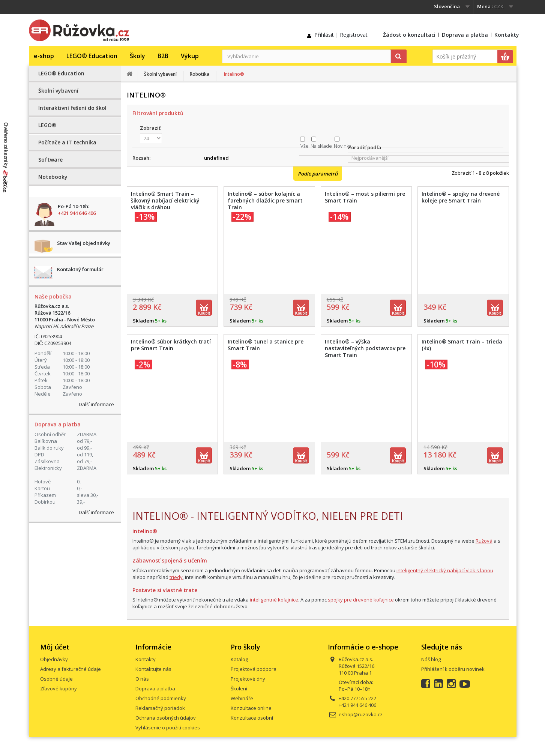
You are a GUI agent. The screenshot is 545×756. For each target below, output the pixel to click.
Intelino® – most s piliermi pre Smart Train (365, 197)
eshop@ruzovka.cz (361, 714)
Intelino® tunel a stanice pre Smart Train (266, 345)
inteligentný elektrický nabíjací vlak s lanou (445, 570)
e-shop (44, 56)
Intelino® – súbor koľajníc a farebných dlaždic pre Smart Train (265, 201)
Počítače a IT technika (67, 142)
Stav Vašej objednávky (84, 243)
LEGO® (47, 125)
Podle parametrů (318, 174)
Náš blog (431, 659)
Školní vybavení (58, 91)
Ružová (484, 541)
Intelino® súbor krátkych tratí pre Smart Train (171, 345)
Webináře (242, 698)
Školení (239, 688)
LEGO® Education (92, 56)
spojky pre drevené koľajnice (361, 600)
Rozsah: (141, 158)
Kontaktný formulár (80, 269)
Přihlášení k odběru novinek (453, 669)
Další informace (96, 404)
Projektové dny (248, 679)
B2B (163, 56)
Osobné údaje (56, 679)
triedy (176, 577)
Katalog (239, 659)
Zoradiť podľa (364, 147)
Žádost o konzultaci (409, 35)
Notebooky (53, 177)
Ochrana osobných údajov (166, 718)
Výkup (190, 56)
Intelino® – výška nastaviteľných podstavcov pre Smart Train (365, 348)
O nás (142, 679)
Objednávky (54, 659)
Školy (137, 56)
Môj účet (55, 647)
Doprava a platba (465, 35)
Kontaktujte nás (153, 669)
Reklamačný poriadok (160, 708)
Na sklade (321, 146)
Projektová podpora (254, 669)
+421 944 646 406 (77, 213)
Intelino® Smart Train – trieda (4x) (462, 345)
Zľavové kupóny (59, 688)
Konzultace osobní (252, 718)
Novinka (343, 146)
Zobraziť (150, 128)
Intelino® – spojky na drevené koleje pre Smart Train (461, 197)
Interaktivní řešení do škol (72, 108)
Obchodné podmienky (161, 698)
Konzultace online (251, 708)
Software (50, 160)
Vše (305, 146)
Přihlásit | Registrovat (341, 35)
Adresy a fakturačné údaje (71, 669)
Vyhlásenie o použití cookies (168, 727)
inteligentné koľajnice (274, 600)
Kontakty (507, 35)
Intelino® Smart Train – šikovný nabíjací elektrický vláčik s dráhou (165, 201)
